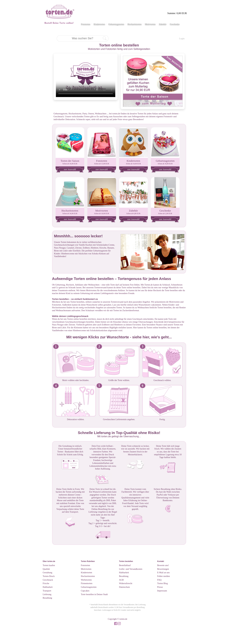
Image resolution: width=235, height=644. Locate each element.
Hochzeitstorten (134, 24)
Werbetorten (86, 580)
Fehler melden (164, 576)
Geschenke (174, 24)
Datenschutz (125, 587)
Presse (160, 587)
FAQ (159, 580)
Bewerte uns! (163, 565)
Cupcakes (85, 591)
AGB (121, 580)
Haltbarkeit (48, 587)
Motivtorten (150, 24)
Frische (46, 583)
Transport (47, 591)
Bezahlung (47, 598)
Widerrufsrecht (126, 583)
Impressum (162, 591)
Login (182, 39)
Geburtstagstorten (116, 24)
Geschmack (48, 580)
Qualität (46, 569)
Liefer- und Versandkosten (131, 569)
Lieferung (47, 594)
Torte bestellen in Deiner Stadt (94, 594)
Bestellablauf (125, 565)
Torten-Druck (49, 576)
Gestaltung (47, 572)
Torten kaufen (49, 565)
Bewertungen (163, 569)
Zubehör (163, 24)
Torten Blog (163, 583)
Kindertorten (99, 24)
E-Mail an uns (164, 572)
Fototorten (86, 24)
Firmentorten (87, 583)
